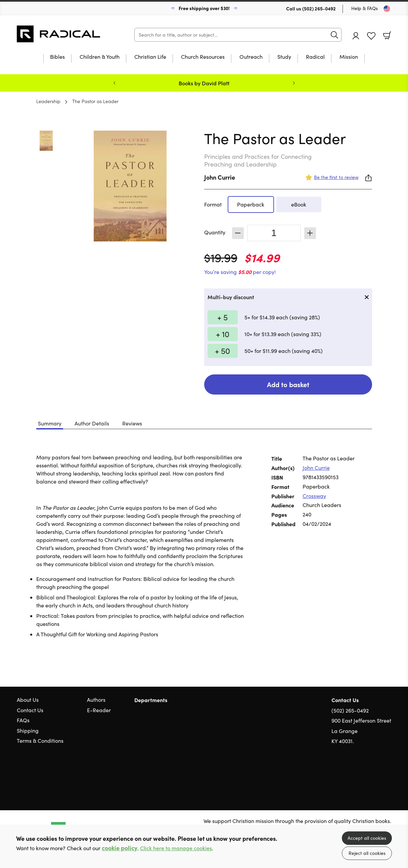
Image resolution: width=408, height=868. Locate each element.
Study (284, 57)
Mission (349, 57)
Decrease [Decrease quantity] (238, 233)
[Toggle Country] (387, 9)
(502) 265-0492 (319, 8)
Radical (315, 57)
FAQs (23, 720)
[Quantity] (274, 233)
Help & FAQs (365, 8)
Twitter (364, 773)
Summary (50, 423)
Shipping (28, 730)
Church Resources (203, 57)
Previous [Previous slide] (115, 83)
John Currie (220, 177)
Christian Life (150, 57)
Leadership (48, 101)
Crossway (314, 496)
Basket (387, 36)
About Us (28, 700)
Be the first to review (336, 177)
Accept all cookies (367, 838)
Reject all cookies (367, 853)
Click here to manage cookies (176, 848)
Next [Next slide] (294, 83)
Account (356, 36)
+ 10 (223, 334)
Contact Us (30, 710)
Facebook (376, 773)
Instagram (388, 773)
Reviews (132, 423)
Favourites (371, 36)
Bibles (57, 57)
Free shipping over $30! (204, 8)
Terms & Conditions (40, 741)
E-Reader (99, 710)
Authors (96, 700)
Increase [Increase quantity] (310, 233)
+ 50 (222, 351)
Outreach (251, 57)
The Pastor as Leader (95, 101)
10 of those (59, 34)
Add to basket (288, 384)
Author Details (92, 423)
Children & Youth (100, 57)
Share (369, 178)
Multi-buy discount (231, 297)
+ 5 (222, 317)
